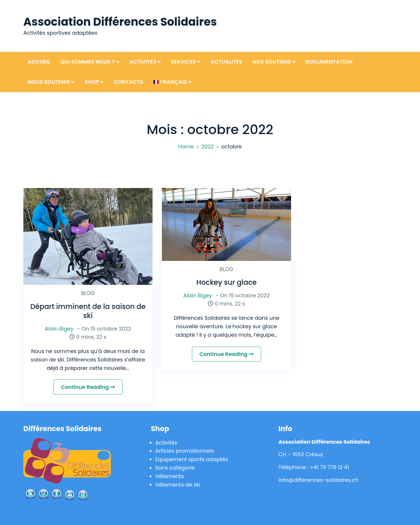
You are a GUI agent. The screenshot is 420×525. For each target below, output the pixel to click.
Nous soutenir (49, 82)
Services (183, 62)
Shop (92, 82)
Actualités (226, 62)
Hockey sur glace (226, 282)
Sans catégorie (175, 468)
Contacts (128, 82)
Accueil (39, 62)
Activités (143, 62)
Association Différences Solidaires (120, 22)
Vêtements (169, 476)
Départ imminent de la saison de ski (88, 311)
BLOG (88, 293)
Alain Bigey (59, 329)
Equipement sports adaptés (192, 459)
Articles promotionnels (185, 451)
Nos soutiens (272, 62)
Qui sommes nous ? (88, 62)
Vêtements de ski (178, 485)
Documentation (329, 62)
